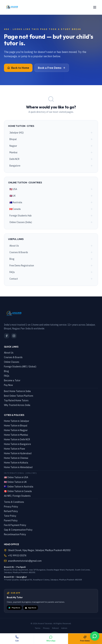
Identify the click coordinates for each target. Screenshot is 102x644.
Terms (38, 628)
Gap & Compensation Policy (18, 530)
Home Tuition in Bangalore (17, 444)
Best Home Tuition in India (17, 391)
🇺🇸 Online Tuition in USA (16, 477)
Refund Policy (11, 511)
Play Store (14, 608)
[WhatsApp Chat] (95, 636)
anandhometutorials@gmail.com (25, 561)
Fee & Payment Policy (15, 525)
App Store (31, 608)
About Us (9, 353)
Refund (55, 628)
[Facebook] (7, 336)
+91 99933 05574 (17, 556)
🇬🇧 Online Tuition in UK (15, 482)
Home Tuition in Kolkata (16, 463)
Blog (6, 371)
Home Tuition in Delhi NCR (17, 439)
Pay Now (8, 385)
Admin (64, 628)
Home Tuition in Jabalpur (17, 421)
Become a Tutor (12, 380)
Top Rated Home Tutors (16, 400)
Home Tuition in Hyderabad (18, 453)
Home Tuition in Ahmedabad (18, 467)
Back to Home (18, 68)
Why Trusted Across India (17, 405)
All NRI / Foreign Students (17, 496)
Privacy (46, 628)
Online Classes (12, 362)
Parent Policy (11, 520)
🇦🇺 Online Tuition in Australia (19, 487)
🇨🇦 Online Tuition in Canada (18, 491)
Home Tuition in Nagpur (16, 430)
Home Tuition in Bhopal (16, 426)
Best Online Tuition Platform (19, 396)
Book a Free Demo (52, 68)
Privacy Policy (11, 507)
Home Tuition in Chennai (16, 458)
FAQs (7, 376)
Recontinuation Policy (15, 534)
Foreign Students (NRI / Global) (20, 367)
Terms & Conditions (14, 502)
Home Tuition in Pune (14, 449)
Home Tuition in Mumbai (16, 435)
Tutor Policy (10, 516)
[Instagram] (14, 336)
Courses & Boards (13, 357)
